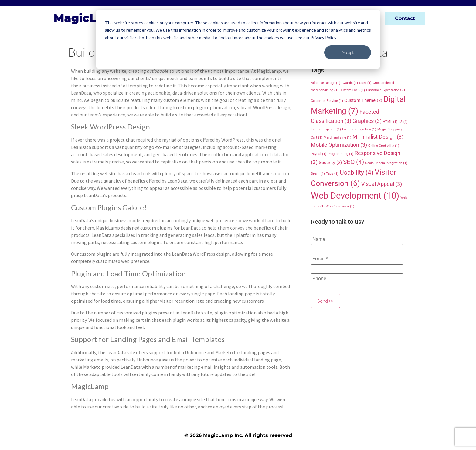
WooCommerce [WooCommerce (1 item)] (340, 206)
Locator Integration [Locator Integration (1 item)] (359, 129)
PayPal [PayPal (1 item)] (319, 154)
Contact (405, 18)
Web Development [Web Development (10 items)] (355, 196)
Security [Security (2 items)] (330, 163)
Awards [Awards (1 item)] (350, 83)
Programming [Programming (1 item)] (340, 154)
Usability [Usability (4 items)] (357, 173)
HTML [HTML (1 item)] (390, 122)
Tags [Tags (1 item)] (332, 174)
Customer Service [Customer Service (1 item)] (327, 101)
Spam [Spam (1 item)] (318, 174)
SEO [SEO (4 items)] (354, 162)
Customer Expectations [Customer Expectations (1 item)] (386, 90)
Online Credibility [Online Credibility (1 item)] (384, 146)
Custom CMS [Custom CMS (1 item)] (352, 90)
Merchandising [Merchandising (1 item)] (337, 138)
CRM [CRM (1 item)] (365, 83)
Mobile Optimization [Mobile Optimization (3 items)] (339, 145)
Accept (348, 52)
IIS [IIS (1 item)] (403, 122)
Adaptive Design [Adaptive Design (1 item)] (326, 83)
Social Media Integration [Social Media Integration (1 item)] (386, 163)
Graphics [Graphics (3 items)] (367, 121)
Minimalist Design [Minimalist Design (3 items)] (378, 137)
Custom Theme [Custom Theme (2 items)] (363, 100)
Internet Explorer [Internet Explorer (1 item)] (326, 129)
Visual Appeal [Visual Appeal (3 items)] (382, 184)
